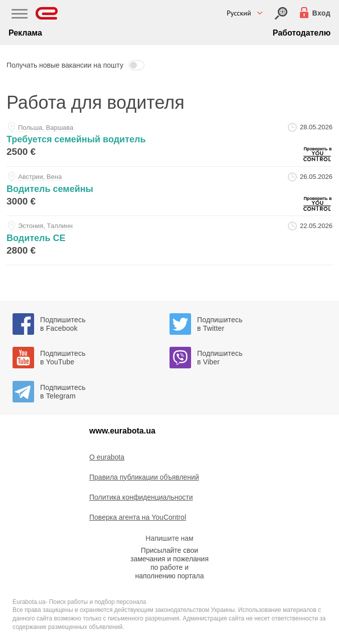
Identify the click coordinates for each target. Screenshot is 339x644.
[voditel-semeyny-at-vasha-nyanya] (169, 191)
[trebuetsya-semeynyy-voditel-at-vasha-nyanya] (169, 142)
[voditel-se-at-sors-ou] (169, 240)
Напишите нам (169, 538)
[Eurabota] (47, 13)
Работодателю (302, 33)
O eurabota (107, 457)
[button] (169, 65)
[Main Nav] (20, 15)
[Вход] (281, 13)
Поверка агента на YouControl (138, 517)
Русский (239, 13)
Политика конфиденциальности (141, 497)
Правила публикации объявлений (144, 477)
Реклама (25, 33)
